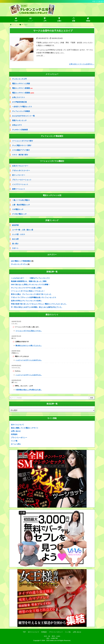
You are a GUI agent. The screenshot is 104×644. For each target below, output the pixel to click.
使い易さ (15, 244)
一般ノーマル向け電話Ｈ (21, 200)
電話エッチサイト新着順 (22, 88)
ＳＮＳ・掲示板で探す (20, 155)
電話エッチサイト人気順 (21, 83)
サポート (15, 248)
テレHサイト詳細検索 (20, 130)
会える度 (15, 239)
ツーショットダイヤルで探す (23, 141)
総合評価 (15, 225)
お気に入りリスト (19, 97)
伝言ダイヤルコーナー (20, 166)
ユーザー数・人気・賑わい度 (23, 230)
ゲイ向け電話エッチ (19, 214)
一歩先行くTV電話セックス (22, 107)
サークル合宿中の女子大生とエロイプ (53, 31)
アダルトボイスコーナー (21, 170)
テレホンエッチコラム (19, 264)
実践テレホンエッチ (19, 120)
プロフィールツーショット (22, 180)
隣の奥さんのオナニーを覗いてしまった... (29, 346)
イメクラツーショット (20, 184)
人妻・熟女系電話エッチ (21, 205)
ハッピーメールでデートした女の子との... (29, 360)
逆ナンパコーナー (19, 175)
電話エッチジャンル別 (52, 195)
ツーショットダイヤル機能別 (52, 161)
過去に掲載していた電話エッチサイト (25, 428)
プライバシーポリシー (19, 438)
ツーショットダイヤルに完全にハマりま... (29, 331)
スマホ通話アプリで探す (21, 150)
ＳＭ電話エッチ (18, 209)
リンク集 (14, 441)
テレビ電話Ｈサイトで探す (22, 145)
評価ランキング (52, 220)
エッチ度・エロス (19, 234)
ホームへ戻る (16, 444)
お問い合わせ (16, 431)
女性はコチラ (17, 125)
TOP (24, 632)
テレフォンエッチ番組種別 (52, 136)
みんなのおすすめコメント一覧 (23, 116)
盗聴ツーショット (19, 189)
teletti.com (53, 640)
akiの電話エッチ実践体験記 (21, 261)
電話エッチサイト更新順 (23, 93)
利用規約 (14, 434)
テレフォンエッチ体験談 (21, 111)
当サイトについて (17, 425)
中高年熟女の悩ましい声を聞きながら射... (29, 390)
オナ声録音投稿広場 (19, 102)
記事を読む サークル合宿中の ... (82, 64)
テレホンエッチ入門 (19, 79)
